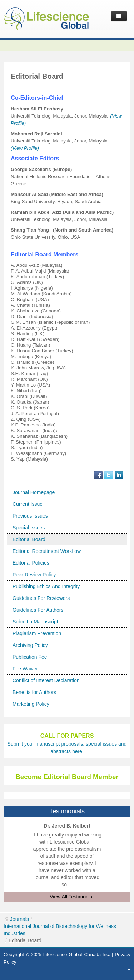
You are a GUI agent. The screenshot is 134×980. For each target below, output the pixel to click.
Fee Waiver (25, 669)
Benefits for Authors (34, 692)
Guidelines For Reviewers (41, 598)
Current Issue (28, 504)
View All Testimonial (71, 897)
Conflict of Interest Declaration (46, 680)
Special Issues (29, 528)
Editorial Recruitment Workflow (47, 551)
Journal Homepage (34, 492)
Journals (19, 919)
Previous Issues (30, 516)
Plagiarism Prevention (37, 633)
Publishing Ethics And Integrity (46, 586)
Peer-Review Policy (34, 575)
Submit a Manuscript (35, 622)
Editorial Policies (31, 563)
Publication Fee (30, 657)
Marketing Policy (31, 704)
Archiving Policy (30, 645)
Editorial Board (29, 539)
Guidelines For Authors (38, 610)
